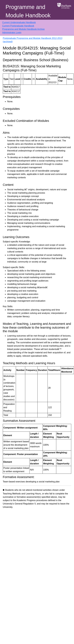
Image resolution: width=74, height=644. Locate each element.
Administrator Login (12, 32)
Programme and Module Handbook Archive (23, 29)
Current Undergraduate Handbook (19, 22)
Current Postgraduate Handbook (18, 26)
